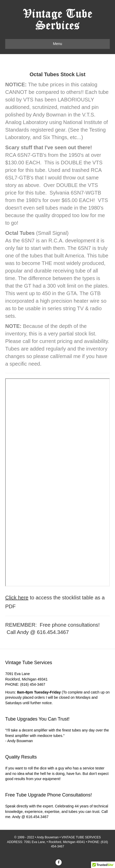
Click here (17, 598)
